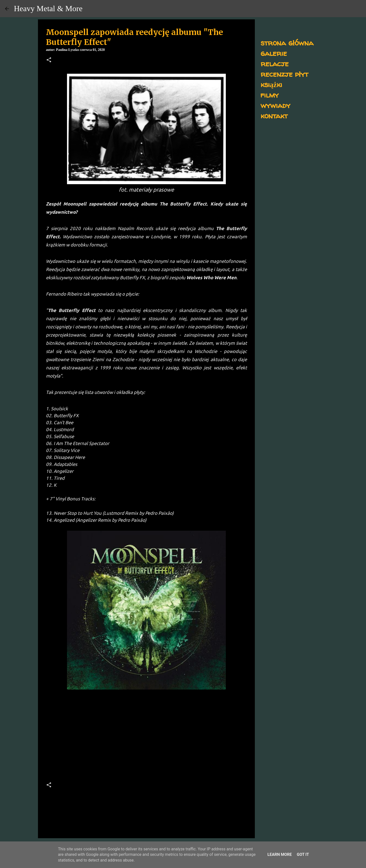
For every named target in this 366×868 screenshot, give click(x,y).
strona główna (287, 43)
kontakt (274, 116)
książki (271, 84)
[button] (49, 60)
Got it (303, 854)
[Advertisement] (146, 726)
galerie (274, 53)
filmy (270, 95)
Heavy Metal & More (48, 8)
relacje (275, 63)
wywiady (275, 105)
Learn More (280, 854)
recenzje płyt (284, 74)
